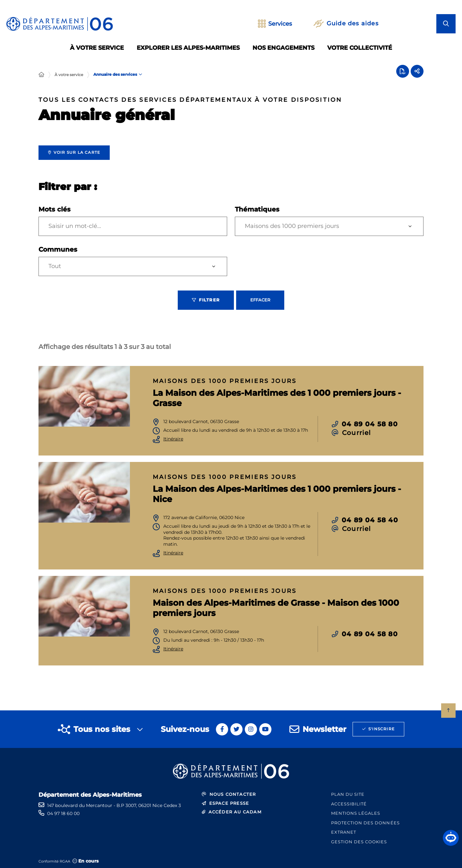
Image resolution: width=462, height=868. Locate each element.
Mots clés (55, 209)
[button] (451, 838)
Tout (55, 266)
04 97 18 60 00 (63, 813)
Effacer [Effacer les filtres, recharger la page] (260, 300)
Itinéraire (173, 439)
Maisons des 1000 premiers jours (292, 226)
